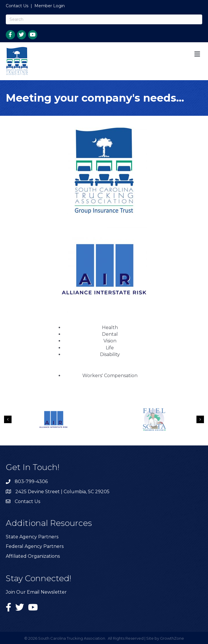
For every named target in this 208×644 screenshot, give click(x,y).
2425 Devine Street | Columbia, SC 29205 (62, 492)
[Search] (104, 19)
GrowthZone (172, 638)
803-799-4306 (31, 481)
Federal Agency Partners (35, 546)
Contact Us (17, 6)
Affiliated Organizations (33, 556)
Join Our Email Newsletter (36, 592)
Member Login (50, 6)
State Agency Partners (32, 537)
